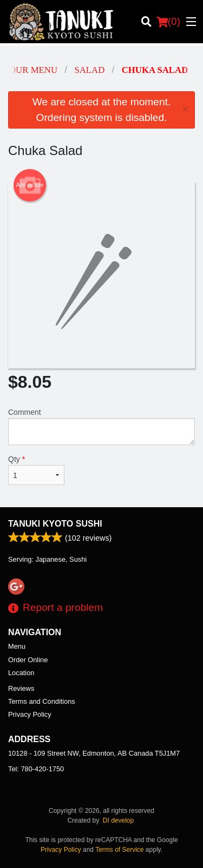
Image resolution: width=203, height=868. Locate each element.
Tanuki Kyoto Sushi (55, 524)
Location (21, 673)
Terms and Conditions (42, 701)
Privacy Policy (30, 714)
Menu (17, 646)
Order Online (28, 660)
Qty (36, 470)
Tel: (36, 769)
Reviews (21, 688)
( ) (168, 22)
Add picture (30, 185)
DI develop (118, 820)
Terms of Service (119, 850)
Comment (101, 426)
